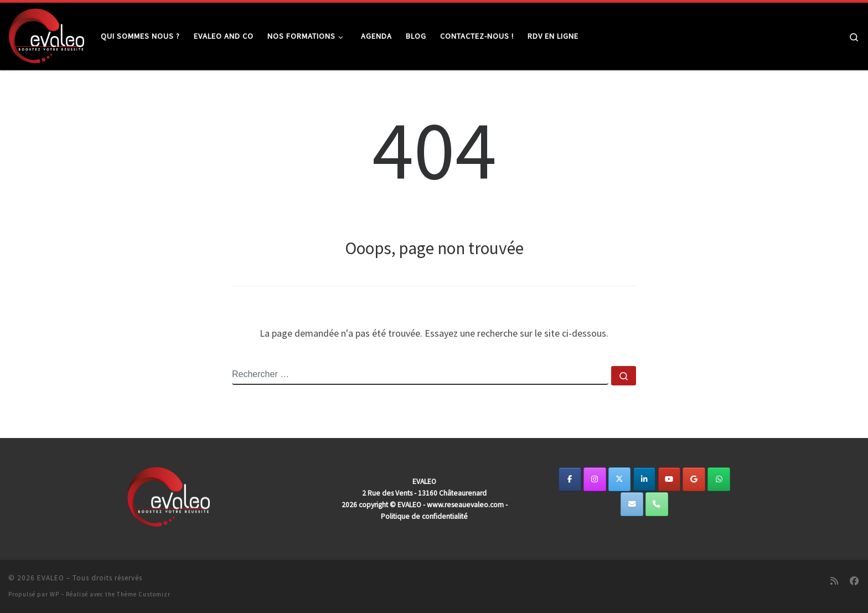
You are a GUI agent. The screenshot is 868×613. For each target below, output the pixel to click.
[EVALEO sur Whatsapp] (719, 479)
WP (55, 594)
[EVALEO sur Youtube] (670, 479)
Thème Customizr (144, 594)
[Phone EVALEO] (657, 504)
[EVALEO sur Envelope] (632, 504)
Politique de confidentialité (424, 516)
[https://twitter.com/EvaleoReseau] (620, 479)
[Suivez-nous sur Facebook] (854, 581)
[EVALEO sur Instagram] (595, 479)
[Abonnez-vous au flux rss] (834, 581)
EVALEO (51, 578)
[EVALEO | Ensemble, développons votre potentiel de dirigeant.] (46, 34)
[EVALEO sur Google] (694, 479)
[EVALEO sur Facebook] (570, 479)
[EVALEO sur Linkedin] (645, 479)
